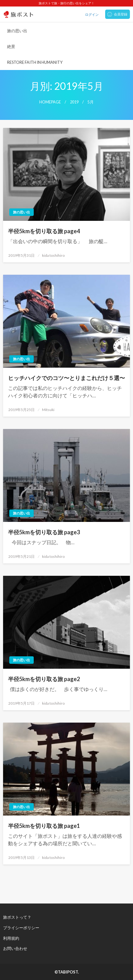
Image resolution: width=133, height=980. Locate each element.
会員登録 (121, 14)
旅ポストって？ (17, 917)
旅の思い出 (17, 31)
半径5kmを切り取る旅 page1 (44, 826)
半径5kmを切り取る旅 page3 (44, 532)
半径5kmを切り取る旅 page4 (44, 231)
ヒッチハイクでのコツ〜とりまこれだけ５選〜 (66, 378)
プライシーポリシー (21, 928)
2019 (74, 102)
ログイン (92, 14)
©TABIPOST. (67, 972)
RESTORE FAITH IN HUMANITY (35, 62)
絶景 (11, 46)
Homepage (50, 102)
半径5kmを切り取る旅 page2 (44, 679)
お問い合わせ (15, 948)
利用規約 (11, 938)
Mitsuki (48, 410)
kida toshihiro (53, 255)
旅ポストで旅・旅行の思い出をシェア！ (66, 3)
